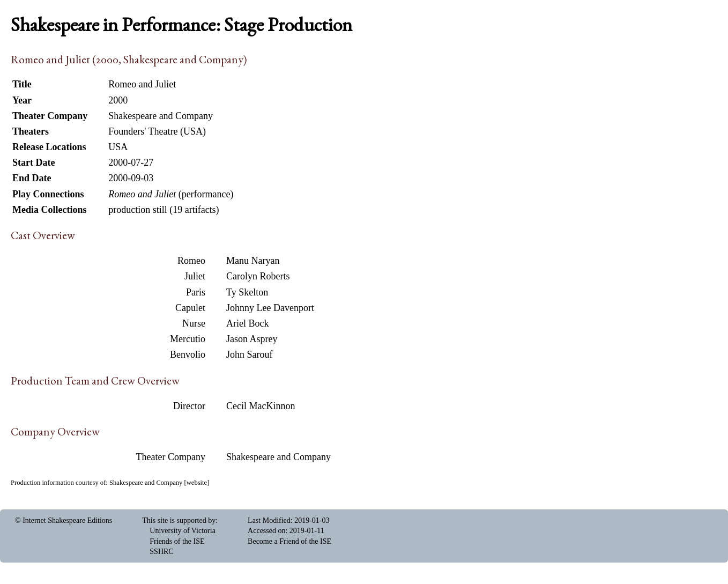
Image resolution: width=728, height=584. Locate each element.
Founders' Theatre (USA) (157, 131)
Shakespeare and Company (278, 457)
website (197, 483)
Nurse (194, 323)
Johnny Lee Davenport (270, 308)
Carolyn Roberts (258, 276)
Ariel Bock (247, 323)
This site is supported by (179, 520)
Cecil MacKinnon (261, 406)
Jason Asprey (252, 339)
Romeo (191, 261)
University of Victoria (183, 531)
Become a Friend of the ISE (289, 541)
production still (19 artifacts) (164, 210)
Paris (196, 292)
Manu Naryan (253, 261)
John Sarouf (250, 354)
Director (189, 406)
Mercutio (188, 339)
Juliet (195, 276)
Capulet (190, 308)
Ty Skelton (247, 292)
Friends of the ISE (177, 541)
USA (118, 147)
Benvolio (188, 354)
